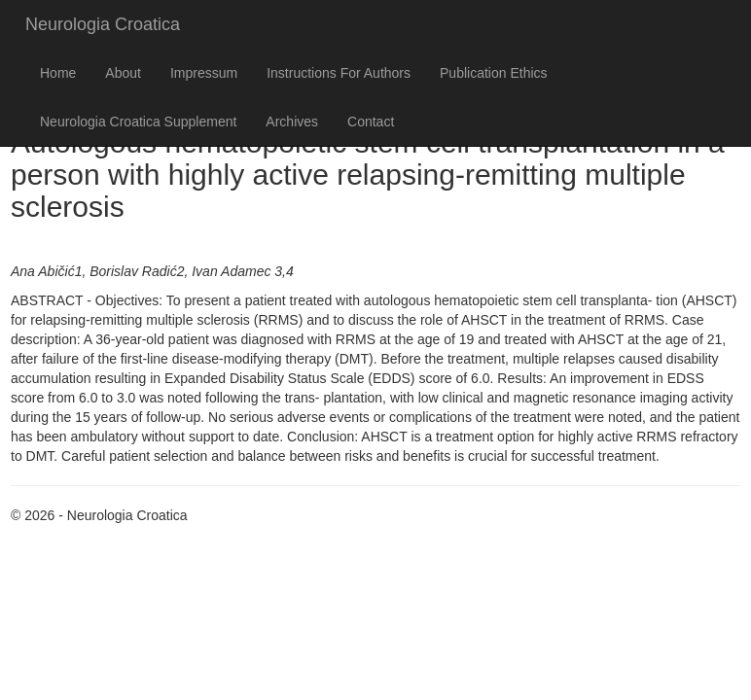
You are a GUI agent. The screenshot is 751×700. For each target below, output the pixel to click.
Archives (292, 122)
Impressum (204, 73)
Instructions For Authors (339, 73)
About (123, 73)
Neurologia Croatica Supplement (138, 122)
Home (58, 73)
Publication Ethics (494, 73)
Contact (371, 122)
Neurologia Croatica (103, 24)
